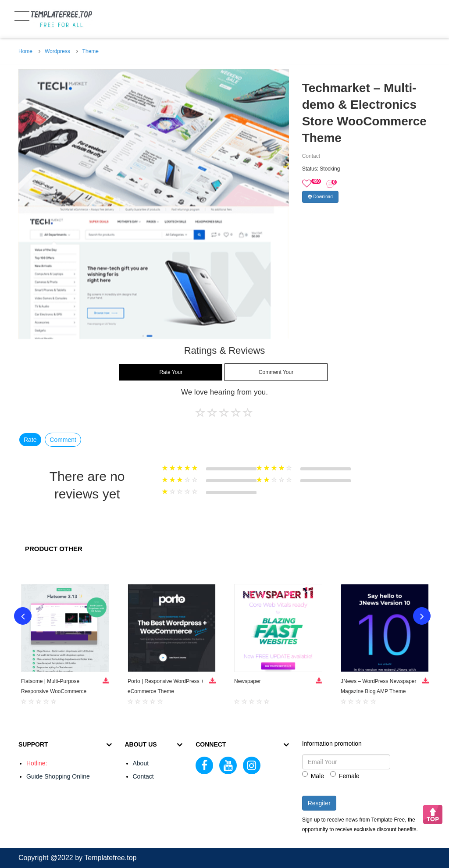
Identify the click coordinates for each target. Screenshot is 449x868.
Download (320, 197)
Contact (143, 776)
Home (25, 51)
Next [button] (422, 616)
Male (313, 775)
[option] (154, 204)
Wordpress (57, 51)
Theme (91, 51)
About (141, 763)
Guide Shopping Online (58, 776)
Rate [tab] (30, 440)
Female (345, 775)
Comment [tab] (63, 440)
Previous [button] (23, 616)
